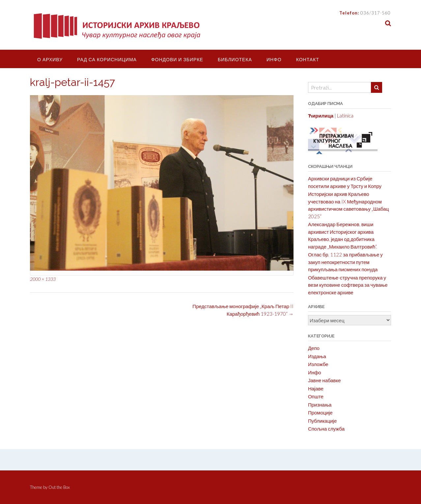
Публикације (322, 421)
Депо (314, 348)
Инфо (274, 59)
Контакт (308, 59)
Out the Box (59, 487)
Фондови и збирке (177, 59)
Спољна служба (326, 429)
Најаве (316, 388)
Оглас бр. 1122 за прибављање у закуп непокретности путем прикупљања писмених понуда (345, 262)
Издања (317, 356)
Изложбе (318, 364)
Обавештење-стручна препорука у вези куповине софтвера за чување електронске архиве (348, 285)
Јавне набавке (324, 380)
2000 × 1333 (43, 279)
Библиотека (235, 59)
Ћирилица (321, 116)
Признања (320, 405)
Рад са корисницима (107, 59)
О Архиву (50, 59)
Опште (316, 396)
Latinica (345, 116)
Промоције (320, 412)
